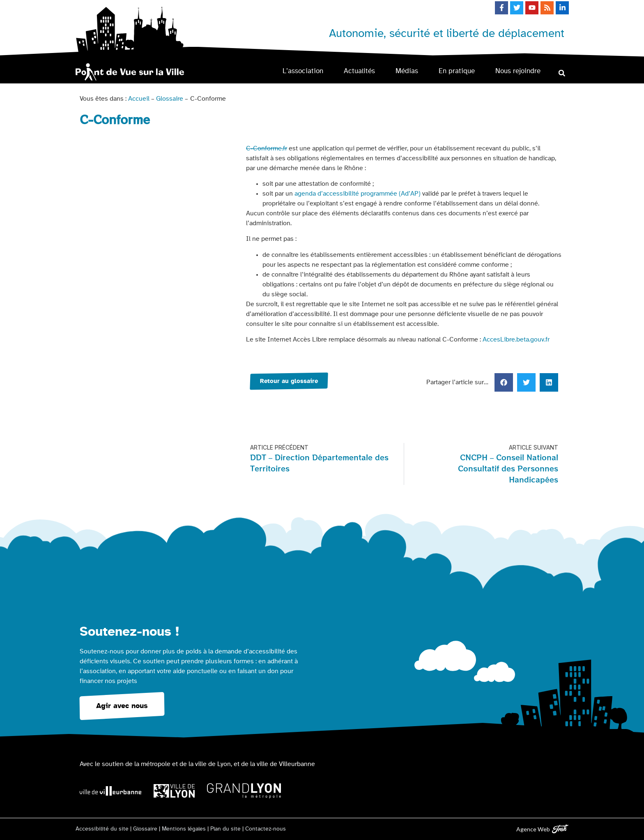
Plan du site (225, 829)
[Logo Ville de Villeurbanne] (110, 791)
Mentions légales (184, 829)
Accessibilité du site (102, 829)
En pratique (457, 71)
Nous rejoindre (518, 71)
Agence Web (533, 829)
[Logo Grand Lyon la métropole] (244, 791)
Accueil (139, 99)
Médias (407, 71)
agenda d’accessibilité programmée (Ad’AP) (358, 194)
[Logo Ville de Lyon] (174, 791)
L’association (303, 71)
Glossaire (170, 99)
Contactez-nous (266, 829)
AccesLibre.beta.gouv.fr (516, 339)
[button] (562, 73)
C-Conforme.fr (267, 148)
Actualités (359, 71)
